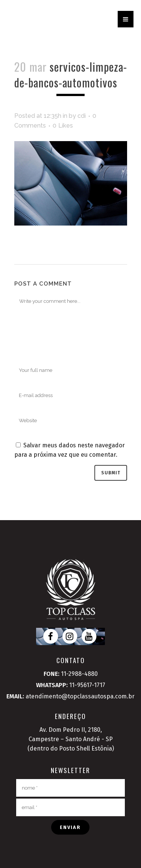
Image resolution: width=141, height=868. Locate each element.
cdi (82, 116)
